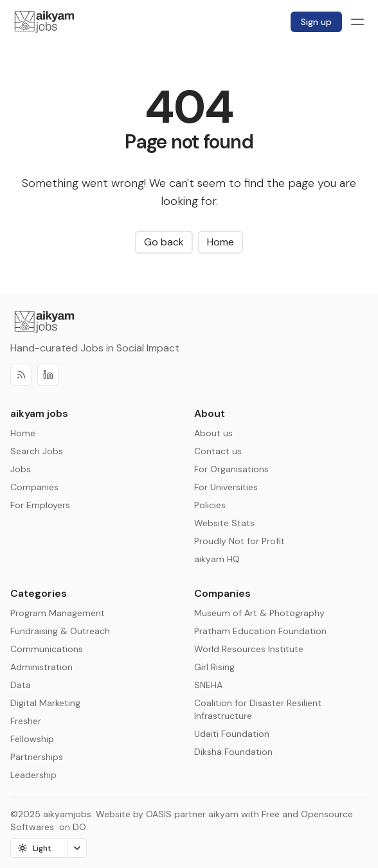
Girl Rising (214, 667)
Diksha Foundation (233, 752)
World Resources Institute (249, 649)
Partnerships (37, 757)
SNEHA (208, 685)
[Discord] (48, 375)
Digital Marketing (45, 703)
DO (78, 827)
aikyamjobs (67, 814)
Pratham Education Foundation (260, 631)
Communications (47, 649)
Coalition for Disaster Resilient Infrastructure (258, 709)
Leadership (33, 775)
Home (221, 242)
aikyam (223, 814)
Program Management (58, 613)
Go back (164, 242)
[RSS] (21, 375)
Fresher (26, 721)
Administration (41, 667)
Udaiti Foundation (232, 734)
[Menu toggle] (357, 22)
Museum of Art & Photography (259, 613)
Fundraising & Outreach (60, 631)
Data (21, 685)
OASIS (159, 814)
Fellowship (32, 739)
